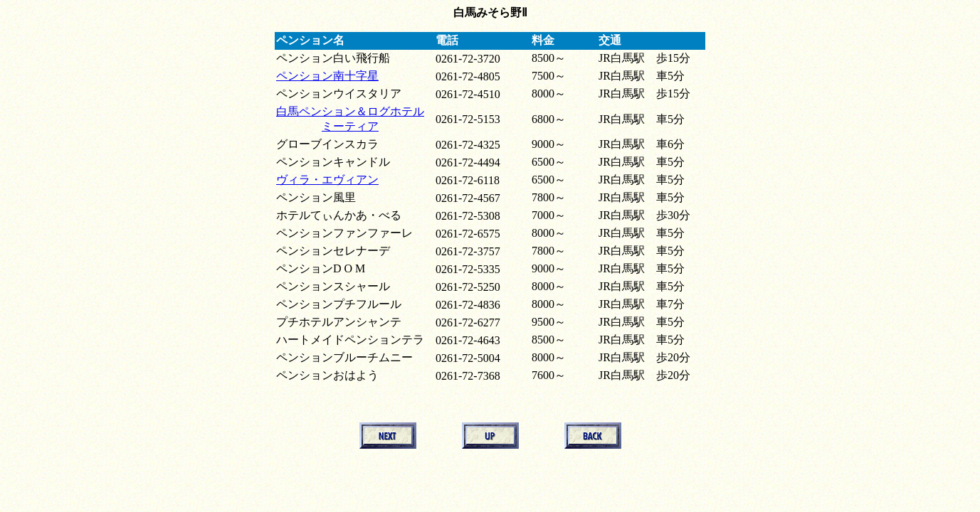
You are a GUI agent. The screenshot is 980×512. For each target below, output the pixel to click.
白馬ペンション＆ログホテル (350, 111)
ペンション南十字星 (327, 76)
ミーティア (350, 126)
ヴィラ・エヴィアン (327, 180)
